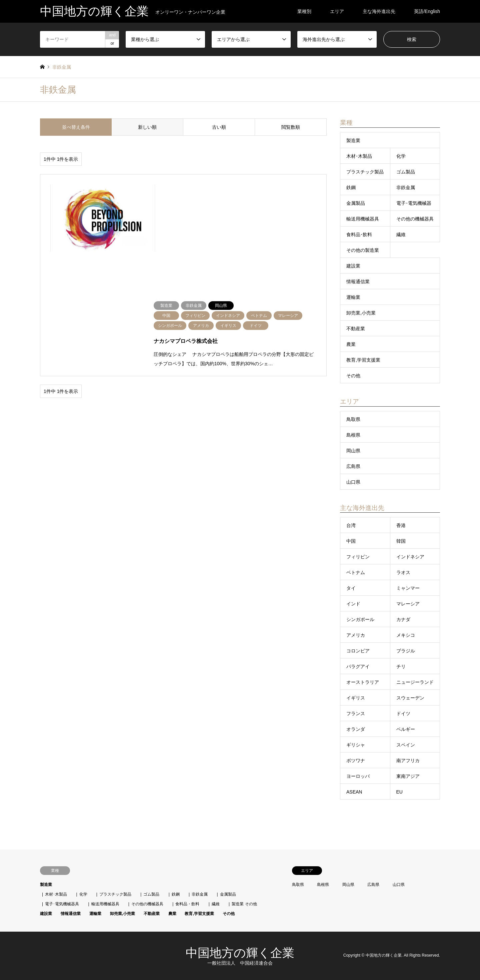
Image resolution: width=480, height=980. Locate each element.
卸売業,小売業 (361, 313)
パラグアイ (358, 666)
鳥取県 (353, 419)
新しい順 (147, 127)
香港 (401, 525)
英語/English (427, 11)
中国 (351, 541)
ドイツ (403, 713)
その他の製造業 (363, 250)
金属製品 (356, 203)
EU (399, 792)
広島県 (353, 466)
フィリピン (358, 557)
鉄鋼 (351, 187)
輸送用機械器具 (363, 219)
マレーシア (408, 604)
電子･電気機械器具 (62, 904)
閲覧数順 (291, 127)
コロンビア (358, 651)
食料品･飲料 (359, 234)
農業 (351, 344)
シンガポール (360, 619)
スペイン (406, 745)
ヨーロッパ (358, 776)
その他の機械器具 (415, 219)
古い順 (219, 127)
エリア (337, 11)
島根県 (353, 435)
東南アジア (408, 776)
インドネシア (410, 557)
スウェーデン (410, 698)
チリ (401, 666)
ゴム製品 (406, 172)
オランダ (356, 729)
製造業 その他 (244, 904)
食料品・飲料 (187, 904)
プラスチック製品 (365, 172)
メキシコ (406, 635)
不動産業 (356, 329)
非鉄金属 (406, 187)
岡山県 (353, 451)
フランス (356, 713)
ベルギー (406, 729)
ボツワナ (356, 761)
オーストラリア (363, 682)
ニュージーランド (415, 682)
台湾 (351, 525)
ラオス (403, 572)
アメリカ (356, 635)
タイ (351, 588)
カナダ (403, 619)
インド (353, 604)
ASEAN (354, 792)
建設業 (353, 266)
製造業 (353, 140)
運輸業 (353, 297)
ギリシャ (356, 745)
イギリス (356, 698)
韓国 (401, 541)
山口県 (353, 482)
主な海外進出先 (379, 11)
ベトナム (356, 572)
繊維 (401, 234)
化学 (401, 156)
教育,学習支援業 (363, 360)
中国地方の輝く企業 (240, 953)
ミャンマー (408, 588)
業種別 (304, 11)
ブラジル (406, 651)
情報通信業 (358, 282)
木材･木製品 (359, 156)
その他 (353, 376)
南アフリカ (408, 761)
